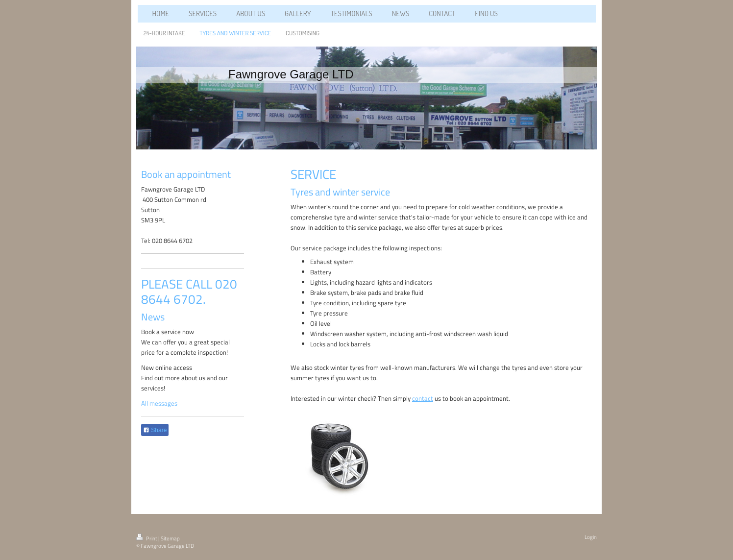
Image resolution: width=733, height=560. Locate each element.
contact (423, 398)
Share (155, 430)
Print (147, 538)
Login (591, 537)
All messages (159, 403)
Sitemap (170, 538)
